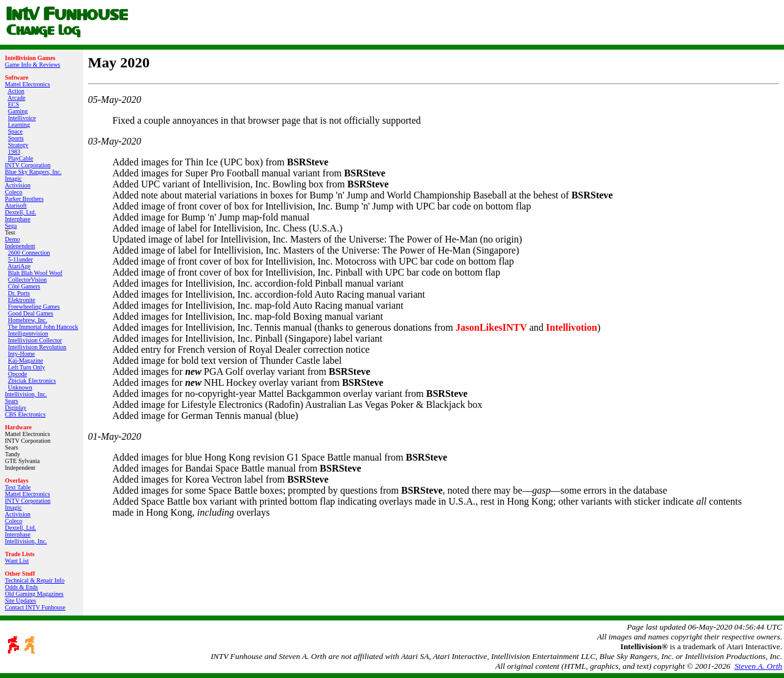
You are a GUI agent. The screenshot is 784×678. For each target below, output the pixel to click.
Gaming (18, 111)
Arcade (16, 98)
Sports (16, 138)
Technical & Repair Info (35, 580)
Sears (12, 401)
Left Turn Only (27, 367)
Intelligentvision (28, 333)
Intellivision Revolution (37, 347)
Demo (12, 239)
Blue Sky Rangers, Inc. (33, 172)
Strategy (18, 145)
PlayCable (21, 158)
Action (16, 91)
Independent (20, 246)
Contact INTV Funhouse (35, 607)
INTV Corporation (28, 165)
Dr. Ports (19, 293)
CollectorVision (27, 280)
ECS (13, 104)
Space (15, 131)
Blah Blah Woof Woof (35, 273)
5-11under (21, 259)
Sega (11, 226)
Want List (17, 561)
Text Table (18, 487)
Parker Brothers (24, 199)
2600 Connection (29, 253)
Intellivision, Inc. (26, 394)
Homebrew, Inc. (28, 320)
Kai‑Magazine (25, 360)
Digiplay (16, 408)
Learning (19, 125)
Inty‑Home (21, 354)
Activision (18, 185)
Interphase (18, 219)
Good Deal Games (31, 313)
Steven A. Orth (758, 666)
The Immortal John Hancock (43, 327)
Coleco (13, 192)
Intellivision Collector (35, 340)
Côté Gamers (24, 286)
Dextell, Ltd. (21, 212)
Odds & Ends (21, 587)
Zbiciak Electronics (32, 381)
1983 (14, 152)
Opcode (17, 374)
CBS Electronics (25, 414)
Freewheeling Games (34, 307)
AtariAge (19, 266)
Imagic (13, 179)
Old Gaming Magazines (34, 594)
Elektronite (21, 300)
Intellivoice (22, 118)
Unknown (20, 387)
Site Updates (21, 601)
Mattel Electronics (28, 84)
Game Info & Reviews (32, 65)
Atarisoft (16, 205)
